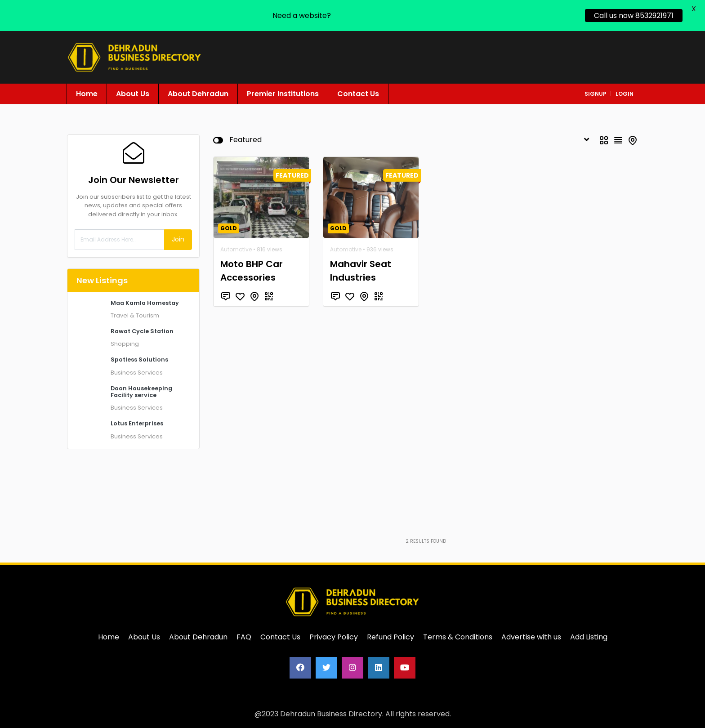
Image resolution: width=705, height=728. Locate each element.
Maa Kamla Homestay (145, 303)
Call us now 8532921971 (634, 16)
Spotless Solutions (139, 360)
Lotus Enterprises (137, 423)
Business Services (137, 373)
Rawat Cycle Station (142, 331)
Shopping (125, 344)
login (625, 94)
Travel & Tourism (135, 315)
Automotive (236, 249)
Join (178, 239)
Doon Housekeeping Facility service (141, 392)
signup (596, 94)
